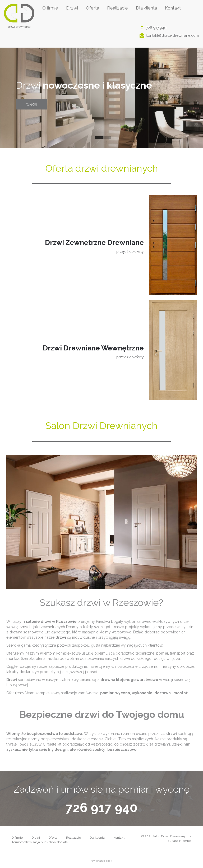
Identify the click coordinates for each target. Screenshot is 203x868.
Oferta (93, 8)
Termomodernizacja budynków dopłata (40, 842)
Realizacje (117, 8)
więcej (32, 104)
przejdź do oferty (130, 252)
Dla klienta (146, 8)
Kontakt (173, 8)
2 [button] (105, 139)
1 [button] (98, 139)
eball (109, 861)
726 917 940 (152, 28)
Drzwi (72, 8)
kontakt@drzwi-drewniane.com (169, 36)
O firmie (50, 8)
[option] (101, 98)
